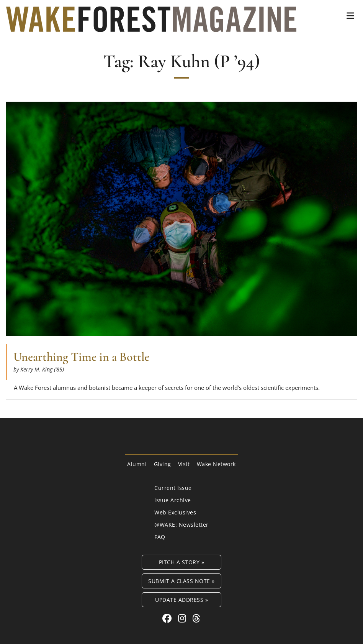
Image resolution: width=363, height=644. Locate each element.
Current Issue (173, 488)
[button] (350, 16)
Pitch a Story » (182, 562)
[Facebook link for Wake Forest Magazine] (168, 618)
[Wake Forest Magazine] (151, 26)
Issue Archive (173, 500)
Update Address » (181, 600)
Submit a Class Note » (181, 581)
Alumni (137, 464)
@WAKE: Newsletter (181, 525)
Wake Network (216, 464)
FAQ (160, 537)
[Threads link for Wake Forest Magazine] (196, 618)
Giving (163, 464)
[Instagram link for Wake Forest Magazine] (183, 618)
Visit (184, 464)
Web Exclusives (175, 512)
